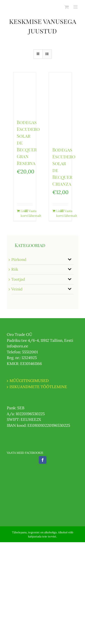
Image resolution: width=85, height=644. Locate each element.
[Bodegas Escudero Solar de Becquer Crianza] (60, 107)
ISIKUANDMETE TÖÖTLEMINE (38, 387)
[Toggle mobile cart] (67, 7)
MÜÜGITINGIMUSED (29, 381)
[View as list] (47, 54)
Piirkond (19, 260)
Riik (15, 269)
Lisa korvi (23, 213)
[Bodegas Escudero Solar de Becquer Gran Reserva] (25, 94)
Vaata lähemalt (30, 213)
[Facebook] (43, 460)
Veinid (17, 289)
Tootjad (18, 279)
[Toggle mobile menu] (76, 7)
